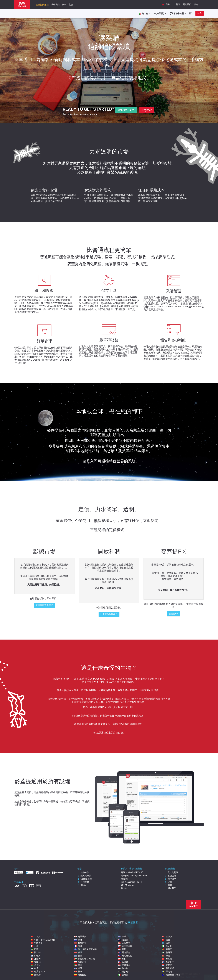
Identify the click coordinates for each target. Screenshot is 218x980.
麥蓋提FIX (173, 614)
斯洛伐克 (124, 952)
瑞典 (166, 943)
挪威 (122, 937)
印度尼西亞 (38, 972)
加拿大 (36, 959)
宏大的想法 (171, 872)
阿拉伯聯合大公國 (85, 959)
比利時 (36, 952)
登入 (191, 13)
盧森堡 (167, 965)
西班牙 (36, 975)
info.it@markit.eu (139, 876)
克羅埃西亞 (81, 937)
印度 (35, 968)
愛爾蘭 (123, 975)
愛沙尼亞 (124, 972)
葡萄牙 (167, 949)
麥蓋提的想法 (42, 5)
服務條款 (83, 872)
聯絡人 (197, 4)
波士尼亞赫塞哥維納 (86, 949)
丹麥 (35, 946)
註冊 (200, 13)
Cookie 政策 (85, 879)
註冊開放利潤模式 (109, 614)
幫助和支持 (177, 14)
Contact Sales (126, 110)
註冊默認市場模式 (44, 605)
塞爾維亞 (124, 965)
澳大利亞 (168, 962)
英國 (78, 972)
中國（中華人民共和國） (44, 940)
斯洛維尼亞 (125, 956)
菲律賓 (123, 962)
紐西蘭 (123, 940)
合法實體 (83, 882)
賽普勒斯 (168, 968)
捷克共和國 (125, 946)
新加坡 (167, 937)
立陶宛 (36, 962)
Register (147, 110)
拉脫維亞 (80, 943)
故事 (64, 5)
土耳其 (36, 937)
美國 (78, 968)
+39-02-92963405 (135, 872)
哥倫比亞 (80, 975)
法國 (78, 946)
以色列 (36, 956)
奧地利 (123, 968)
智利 (122, 959)
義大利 (167, 946)
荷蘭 (122, 949)
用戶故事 (170, 879)
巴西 (35, 949)
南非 (78, 965)
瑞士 (166, 940)
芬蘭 (78, 956)
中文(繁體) (159, 13)
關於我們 (187, 4)
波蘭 (78, 952)
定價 (71, 5)
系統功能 (55, 5)
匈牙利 (36, 965)
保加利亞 (80, 962)
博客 (178, 4)
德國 (166, 956)
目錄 (166, 5)
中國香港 (37, 943)
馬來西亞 (124, 943)
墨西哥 (167, 952)
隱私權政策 (84, 876)
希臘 (78, 940)
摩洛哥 (167, 959)
